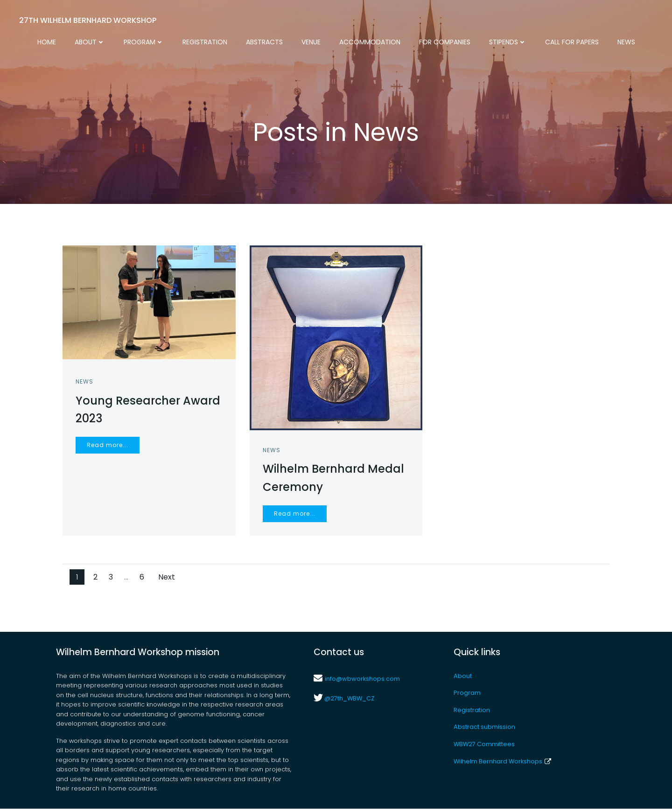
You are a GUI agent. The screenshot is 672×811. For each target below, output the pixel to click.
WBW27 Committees (484, 746)
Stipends (508, 42)
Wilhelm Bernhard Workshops (502, 764)
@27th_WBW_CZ (349, 701)
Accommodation (370, 42)
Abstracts (264, 42)
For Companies (445, 42)
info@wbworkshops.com (362, 681)
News (626, 42)
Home (47, 42)
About (90, 42)
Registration (205, 42)
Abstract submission (484, 730)
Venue (311, 42)
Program (144, 42)
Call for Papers (572, 42)
